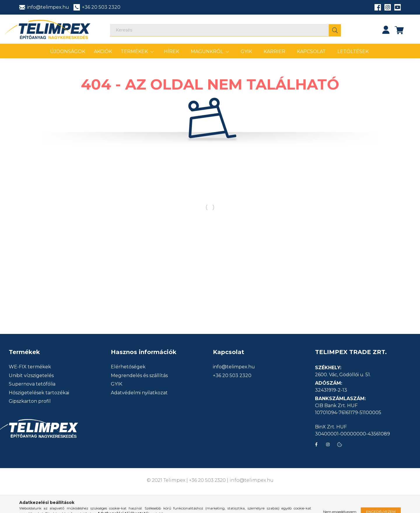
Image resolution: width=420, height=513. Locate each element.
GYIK (246, 51)
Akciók (103, 51)
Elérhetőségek (128, 367)
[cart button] (399, 30)
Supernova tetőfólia (32, 384)
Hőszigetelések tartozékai (39, 393)
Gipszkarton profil (30, 401)
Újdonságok (68, 51)
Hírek (171, 51)
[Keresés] (225, 30)
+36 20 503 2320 (232, 376)
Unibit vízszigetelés (31, 376)
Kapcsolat (311, 51)
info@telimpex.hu (234, 367)
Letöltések (353, 51)
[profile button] (386, 30)
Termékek (135, 51)
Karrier (274, 51)
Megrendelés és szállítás (139, 376)
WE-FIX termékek (30, 367)
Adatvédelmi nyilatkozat (139, 393)
